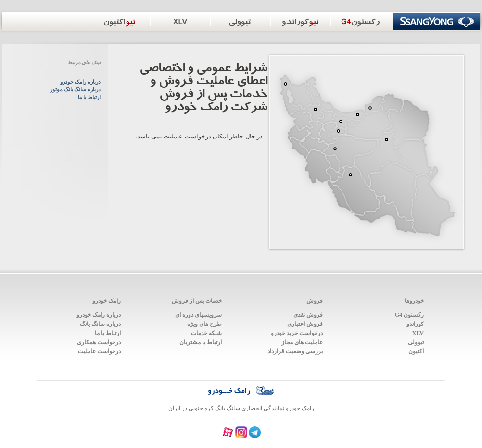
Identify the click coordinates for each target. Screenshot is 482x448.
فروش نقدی (308, 315)
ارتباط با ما (89, 97)
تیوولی (416, 342)
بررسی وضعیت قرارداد (295, 351)
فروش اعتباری (305, 324)
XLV (418, 333)
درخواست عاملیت (99, 351)
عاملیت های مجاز (302, 342)
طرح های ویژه (204, 324)
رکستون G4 (409, 315)
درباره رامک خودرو (80, 82)
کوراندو (415, 324)
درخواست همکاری (99, 342)
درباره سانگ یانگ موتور (75, 90)
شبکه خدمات (206, 333)
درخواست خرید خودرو (297, 333)
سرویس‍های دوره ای (198, 315)
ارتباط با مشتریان (201, 342)
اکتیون (416, 351)
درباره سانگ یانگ (100, 324)
